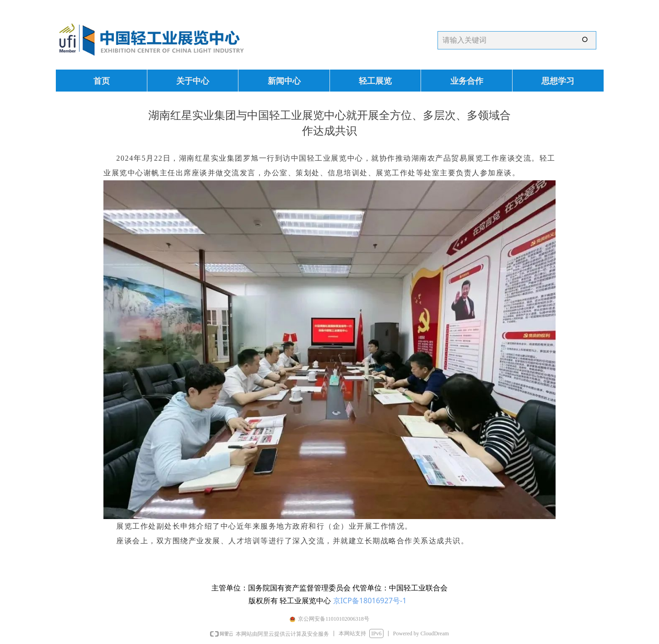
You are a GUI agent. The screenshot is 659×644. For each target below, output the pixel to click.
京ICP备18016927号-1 (370, 601)
